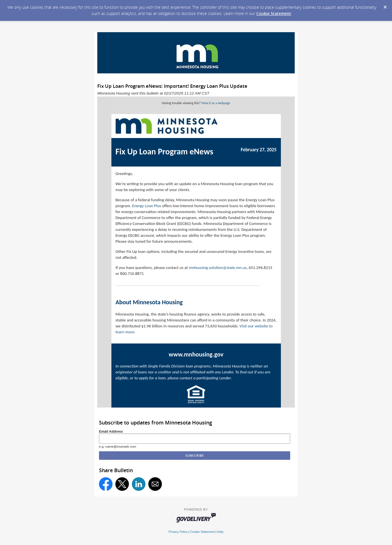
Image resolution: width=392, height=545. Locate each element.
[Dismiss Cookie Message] (385, 5)
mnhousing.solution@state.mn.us (218, 268)
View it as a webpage (216, 103)
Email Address (111, 432)
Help (220, 532)
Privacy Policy (178, 532)
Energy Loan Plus (147, 206)
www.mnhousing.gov (196, 354)
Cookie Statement (274, 13)
